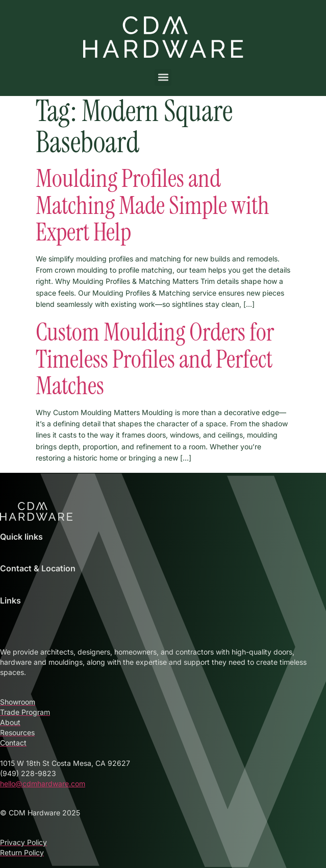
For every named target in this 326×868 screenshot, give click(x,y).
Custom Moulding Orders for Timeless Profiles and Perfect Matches (155, 359)
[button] (163, 77)
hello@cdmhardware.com (43, 783)
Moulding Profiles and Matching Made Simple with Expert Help (153, 205)
